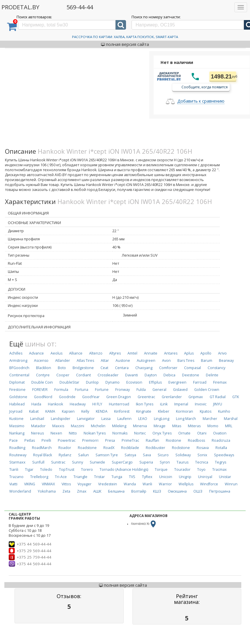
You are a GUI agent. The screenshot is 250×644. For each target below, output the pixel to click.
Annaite (151, 353)
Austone (123, 361)
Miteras (194, 426)
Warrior (165, 484)
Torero (87, 469)
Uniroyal (205, 477)
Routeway (18, 455)
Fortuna (82, 390)
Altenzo (96, 353)
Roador (65, 448)
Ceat (104, 368)
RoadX (109, 448)
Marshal (231, 419)
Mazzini (78, 426)
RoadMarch (42, 448)
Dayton (151, 375)
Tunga (117, 477)
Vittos (66, 484)
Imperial (181, 404)
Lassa (106, 419)
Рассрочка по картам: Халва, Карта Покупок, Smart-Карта (125, 37)
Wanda (130, 484)
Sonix (202, 455)
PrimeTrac (130, 440)
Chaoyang (144, 368)
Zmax (82, 491)
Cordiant (83, 375)
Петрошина (220, 491)
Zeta (66, 491)
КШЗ (157, 491)
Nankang (17, 433)
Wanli (147, 484)
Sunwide (97, 462)
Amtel (132, 353)
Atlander (63, 361)
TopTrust (67, 469)
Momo (213, 426)
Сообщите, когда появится (205, 87)
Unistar (225, 477)
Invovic (201, 404)
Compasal (193, 368)
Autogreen (146, 361)
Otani (202, 433)
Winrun (231, 484)
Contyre (43, 375)
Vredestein (108, 484)
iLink (164, 404)
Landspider (61, 419)
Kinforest (122, 411)
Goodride (67, 397)
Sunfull (38, 462)
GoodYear (91, 397)
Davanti (132, 375)
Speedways (224, 455)
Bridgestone (83, 368)
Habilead (17, 404)
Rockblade (130, 448)
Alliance (76, 353)
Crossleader (108, 375)
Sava (147, 455)
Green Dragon (119, 397)
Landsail (37, 419)
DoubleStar (69, 382)
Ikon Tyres (145, 404)
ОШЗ (198, 491)
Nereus (37, 433)
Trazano (16, 477)
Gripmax (196, 397)
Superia (146, 462)
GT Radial (218, 397)
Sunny (78, 462)
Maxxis (58, 426)
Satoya (130, 455)
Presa (110, 440)
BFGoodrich (19, 368)
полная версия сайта (125, 44)
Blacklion (44, 368)
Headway (78, 404)
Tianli (14, 469)
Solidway (183, 455)
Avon (166, 361)
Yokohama (47, 491)
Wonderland (20, 491)
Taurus (182, 462)
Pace (14, 440)
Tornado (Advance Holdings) (124, 469)
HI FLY (97, 404)
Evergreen (177, 382)
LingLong (162, 419)
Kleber (164, 411)
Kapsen (68, 411)
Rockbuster (155, 448)
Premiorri (90, 440)
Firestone (17, 390)
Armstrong (18, 361)
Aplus (189, 353)
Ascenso (41, 361)
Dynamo (113, 382)
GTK (236, 397)
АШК (97, 491)
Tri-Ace (61, 477)
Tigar (29, 469)
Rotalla (221, 448)
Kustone (16, 419)
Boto (62, 368)
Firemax (220, 382)
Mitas (177, 426)
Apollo (206, 353)
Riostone (173, 440)
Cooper (63, 375)
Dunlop (92, 382)
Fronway (123, 390)
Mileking (119, 426)
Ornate (184, 433)
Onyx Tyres (162, 433)
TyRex (147, 477)
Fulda (141, 390)
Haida (36, 404)
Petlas (30, 440)
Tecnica (202, 462)
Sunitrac (58, 462)
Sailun (83, 455)
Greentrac (146, 397)
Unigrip (185, 477)
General (159, 390)
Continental (19, 375)
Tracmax (220, 469)
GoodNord (43, 397)
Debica (169, 375)
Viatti (13, 484)
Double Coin (42, 382)
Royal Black (43, 455)
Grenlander (172, 397)
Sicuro (163, 455)
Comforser (168, 368)
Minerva (140, 426)
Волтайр (139, 491)
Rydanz (65, 455)
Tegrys (221, 462)
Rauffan (152, 440)
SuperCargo (122, 462)
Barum (207, 361)
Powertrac (67, 440)
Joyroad (16, 411)
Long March (186, 419)
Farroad (200, 382)
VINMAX (48, 484)
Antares (171, 353)
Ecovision (134, 382)
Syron (165, 462)
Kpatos (206, 411)
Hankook (55, 404)
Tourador (182, 469)
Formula (61, 390)
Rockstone (181, 448)
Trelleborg (39, 477)
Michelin (98, 426)
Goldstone (18, 397)
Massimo (17, 426)
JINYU (218, 404)
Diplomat (17, 382)
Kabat (34, 411)
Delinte (212, 375)
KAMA (50, 411)
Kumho (224, 411)
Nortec (140, 433)
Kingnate (144, 411)
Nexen (56, 433)
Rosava (203, 448)
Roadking (17, 448)
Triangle (80, 477)
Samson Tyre (107, 455)
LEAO (143, 419)
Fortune (102, 390)
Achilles (16, 353)
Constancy (216, 368)
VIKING (30, 484)
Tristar (99, 477)
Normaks (120, 433)
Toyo (201, 469)
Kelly (85, 411)
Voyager (84, 484)
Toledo (46, 469)
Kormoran (185, 411)
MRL (229, 426)
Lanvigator (86, 419)
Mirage (160, 426)
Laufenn (124, 419)
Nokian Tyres (95, 433)
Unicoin (166, 477)
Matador (38, 426)
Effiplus (155, 382)
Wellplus (186, 484)
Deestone (191, 375)
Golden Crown (207, 390)
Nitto (73, 433)
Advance (36, 353)
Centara (122, 368)
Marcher (210, 419)
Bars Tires (186, 361)
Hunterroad (119, 404)
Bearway (226, 361)
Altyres (115, 353)
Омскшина (177, 491)
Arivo (222, 353)
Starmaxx (17, 462)
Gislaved (180, 390)
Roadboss (196, 440)
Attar (105, 361)
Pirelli (46, 440)
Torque (161, 469)
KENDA (102, 411)
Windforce (209, 484)
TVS (132, 477)
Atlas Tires (85, 361)
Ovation (220, 433)
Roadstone (87, 448)
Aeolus (56, 353)
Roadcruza (221, 440)
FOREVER (40, 390)
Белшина (116, 491)
